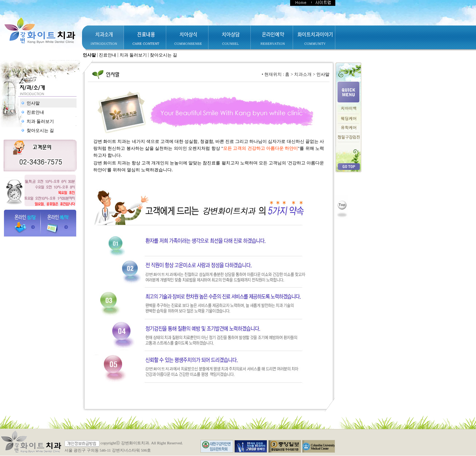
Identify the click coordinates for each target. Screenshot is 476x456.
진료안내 (108, 55)
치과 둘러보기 (133, 55)
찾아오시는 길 (163, 55)
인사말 (89, 55)
